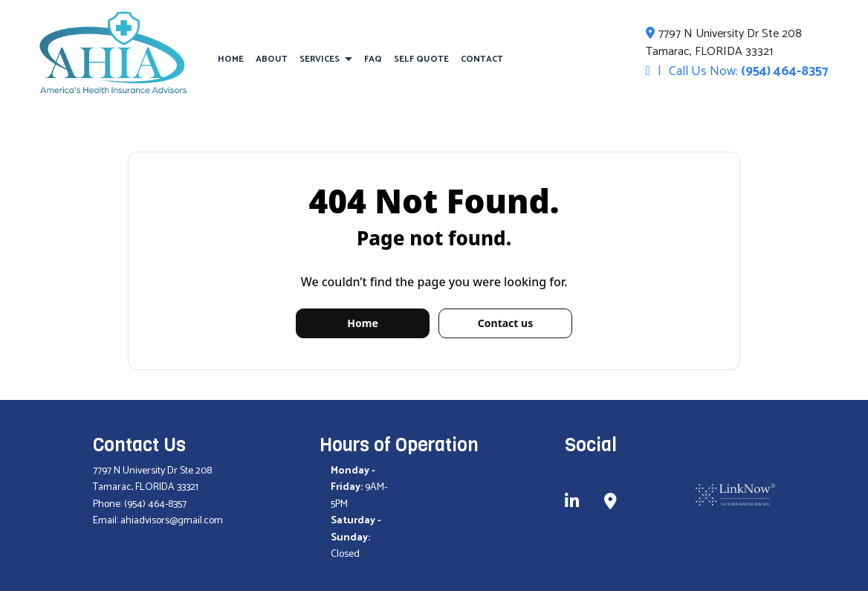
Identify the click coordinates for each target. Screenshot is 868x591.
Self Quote (421, 59)
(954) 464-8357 (785, 71)
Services (320, 59)
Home (231, 59)
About (272, 59)
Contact (482, 59)
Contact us (505, 323)
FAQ (373, 59)
